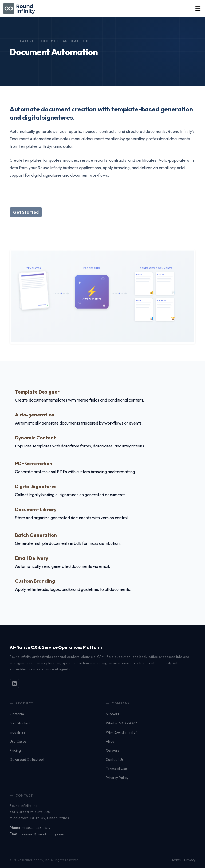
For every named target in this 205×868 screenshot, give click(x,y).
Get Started (20, 723)
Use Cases (18, 741)
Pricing (15, 750)
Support (112, 714)
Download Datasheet (27, 759)
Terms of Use (116, 769)
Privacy (190, 860)
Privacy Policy (117, 778)
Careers (113, 750)
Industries (17, 732)
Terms (176, 860)
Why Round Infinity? (121, 732)
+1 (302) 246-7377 (36, 828)
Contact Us (115, 759)
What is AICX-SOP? (121, 723)
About (111, 741)
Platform (17, 714)
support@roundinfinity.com (43, 834)
